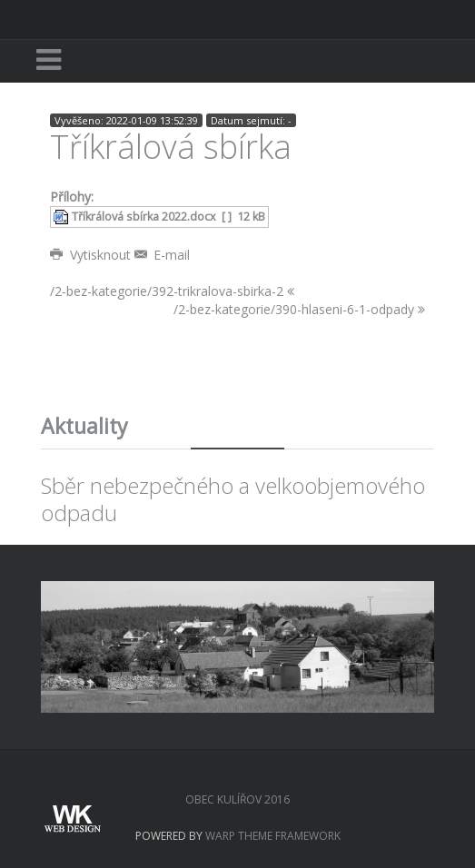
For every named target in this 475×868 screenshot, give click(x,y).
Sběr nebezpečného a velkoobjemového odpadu (233, 499)
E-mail (163, 255)
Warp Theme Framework (273, 836)
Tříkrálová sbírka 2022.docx (144, 217)
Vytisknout (92, 255)
